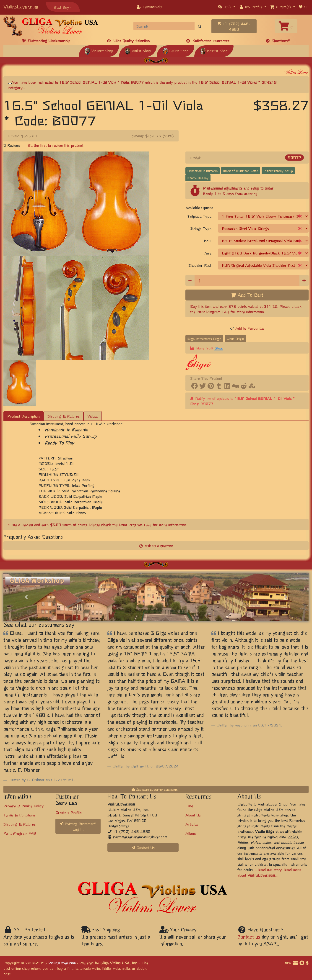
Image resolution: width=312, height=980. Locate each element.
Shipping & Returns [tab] (64, 416)
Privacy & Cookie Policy (24, 806)
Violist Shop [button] (138, 51)
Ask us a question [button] (156, 546)
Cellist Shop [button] (175, 51)
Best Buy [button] (61, 7)
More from (206, 348)
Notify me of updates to (242, 401)
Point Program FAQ (213, 312)
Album (191, 833)
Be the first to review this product (56, 145)
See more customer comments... (156, 789)
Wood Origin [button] (235, 339)
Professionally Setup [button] (278, 171)
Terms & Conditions (19, 815)
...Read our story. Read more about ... (269, 872)
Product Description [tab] (23, 416)
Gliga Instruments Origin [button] (204, 339)
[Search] (164, 26)
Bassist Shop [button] (214, 51)
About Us (193, 815)
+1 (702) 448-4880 (234, 26)
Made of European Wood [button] (241, 171)
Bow (208, 241)
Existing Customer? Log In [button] (78, 826)
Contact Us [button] (143, 847)
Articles (192, 824)
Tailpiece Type (199, 216)
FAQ (189, 806)
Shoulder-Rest (200, 265)
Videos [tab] (93, 416)
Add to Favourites (247, 328)
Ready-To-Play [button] (198, 178)
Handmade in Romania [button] (203, 171)
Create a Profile (68, 812)
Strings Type (201, 228)
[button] (227, 7)
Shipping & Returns (19, 824)
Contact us (249, 937)
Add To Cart (247, 295)
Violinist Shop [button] (99, 51)
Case (207, 253)
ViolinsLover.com (21, 6)
